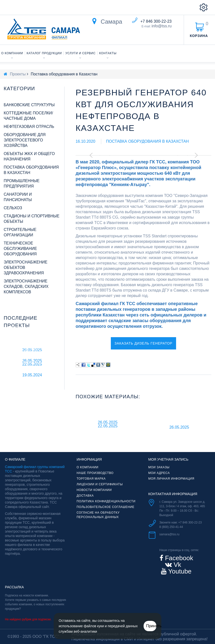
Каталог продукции (44, 53)
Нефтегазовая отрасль (29, 127)
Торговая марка (91, 479)
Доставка (85, 496)
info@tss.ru (162, 26)
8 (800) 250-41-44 (171, 527)
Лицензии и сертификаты (100, 484)
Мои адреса (159, 473)
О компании (12, 53)
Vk (177, 565)
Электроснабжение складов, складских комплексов (26, 287)
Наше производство (95, 473)
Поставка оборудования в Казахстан (147, 141)
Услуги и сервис (81, 53)
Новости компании (94, 490)
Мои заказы (159, 467)
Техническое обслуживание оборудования (20, 249)
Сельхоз (13, 208)
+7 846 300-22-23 (156, 21)
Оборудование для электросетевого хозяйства (25, 140)
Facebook (178, 558)
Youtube (179, 571)
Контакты (108, 53)
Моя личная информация (171, 479)
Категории (19, 88)
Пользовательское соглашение (106, 507)
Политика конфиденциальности (106, 501)
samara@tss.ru (169, 534)
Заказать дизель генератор (143, 343)
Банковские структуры (29, 105)
